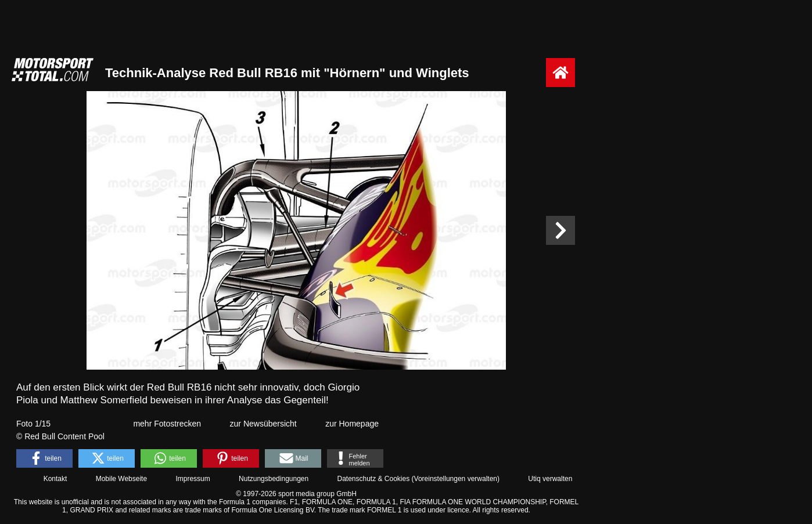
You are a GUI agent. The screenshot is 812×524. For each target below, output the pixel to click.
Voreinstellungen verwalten (456, 479)
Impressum (193, 479)
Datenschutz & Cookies (373, 479)
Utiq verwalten (550, 479)
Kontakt (55, 479)
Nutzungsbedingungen (274, 479)
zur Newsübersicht (263, 424)
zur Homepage (352, 424)
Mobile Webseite (122, 479)
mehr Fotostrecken (167, 424)
